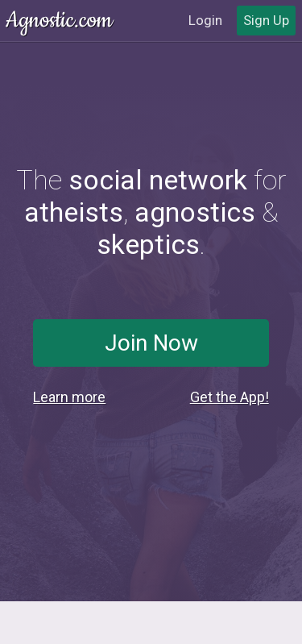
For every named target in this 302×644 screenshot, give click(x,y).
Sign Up (266, 20)
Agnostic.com (60, 21)
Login (205, 20)
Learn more (69, 397)
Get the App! (230, 397)
